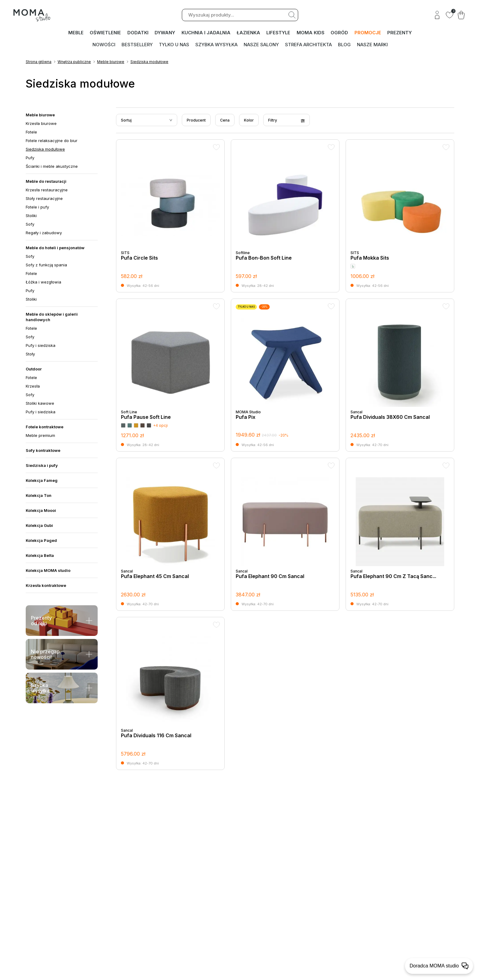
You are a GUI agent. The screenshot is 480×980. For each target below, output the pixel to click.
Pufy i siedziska (41, 346)
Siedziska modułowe (149, 62)
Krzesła (33, 387)
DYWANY (165, 33)
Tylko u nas (174, 45)
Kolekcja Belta (40, 556)
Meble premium (40, 436)
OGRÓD (340, 33)
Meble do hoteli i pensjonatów (55, 248)
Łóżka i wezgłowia (43, 283)
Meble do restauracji (46, 182)
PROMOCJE (368, 33)
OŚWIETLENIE (106, 33)
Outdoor (34, 370)
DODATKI (138, 33)
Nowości (104, 45)
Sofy (30, 225)
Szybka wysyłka (216, 45)
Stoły (30, 355)
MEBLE (76, 33)
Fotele (31, 133)
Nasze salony (261, 45)
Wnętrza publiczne (74, 62)
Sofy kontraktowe (43, 451)
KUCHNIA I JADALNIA (206, 33)
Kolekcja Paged (41, 541)
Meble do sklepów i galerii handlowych (52, 317)
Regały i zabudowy (44, 233)
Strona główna (39, 62)
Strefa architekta (308, 45)
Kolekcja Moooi (41, 511)
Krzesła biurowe (41, 124)
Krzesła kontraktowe (46, 586)
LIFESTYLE (279, 33)
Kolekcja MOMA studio (48, 571)
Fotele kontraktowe (45, 427)
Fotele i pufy (37, 208)
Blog (344, 45)
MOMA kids (311, 33)
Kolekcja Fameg (42, 481)
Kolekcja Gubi (39, 526)
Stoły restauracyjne (44, 199)
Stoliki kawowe (40, 404)
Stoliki (31, 216)
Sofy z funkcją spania (46, 265)
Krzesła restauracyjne (47, 190)
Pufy (30, 158)
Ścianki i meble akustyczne (52, 167)
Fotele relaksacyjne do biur (52, 141)
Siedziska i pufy (42, 466)
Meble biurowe (111, 62)
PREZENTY (400, 33)
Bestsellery (137, 45)
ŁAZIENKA (249, 33)
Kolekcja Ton (39, 496)
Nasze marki (372, 45)
